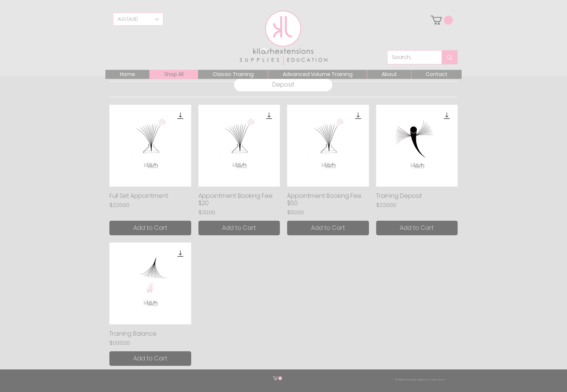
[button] (138, 19)
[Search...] (409, 57)
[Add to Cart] (150, 228)
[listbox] (138, 19)
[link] (442, 20)
